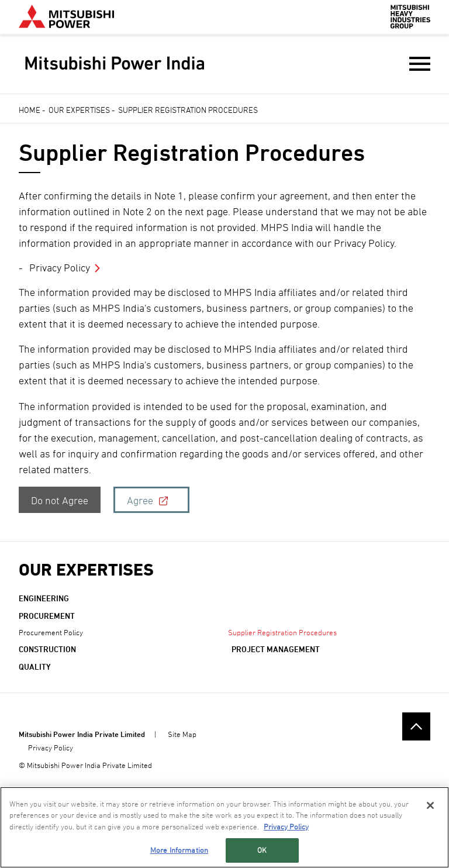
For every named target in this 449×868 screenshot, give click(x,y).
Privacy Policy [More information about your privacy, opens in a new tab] (286, 826)
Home (30, 110)
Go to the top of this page (416, 726)
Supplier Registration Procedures (282, 632)
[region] (224, 827)
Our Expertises (79, 110)
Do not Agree (60, 500)
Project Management (276, 649)
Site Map (182, 734)
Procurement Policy (51, 632)
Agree (140, 500)
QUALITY (35, 666)
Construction (47, 649)
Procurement (47, 616)
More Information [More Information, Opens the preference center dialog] (179, 850)
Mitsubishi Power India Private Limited (82, 734)
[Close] (430, 805)
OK (262, 850)
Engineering (44, 598)
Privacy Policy (60, 268)
